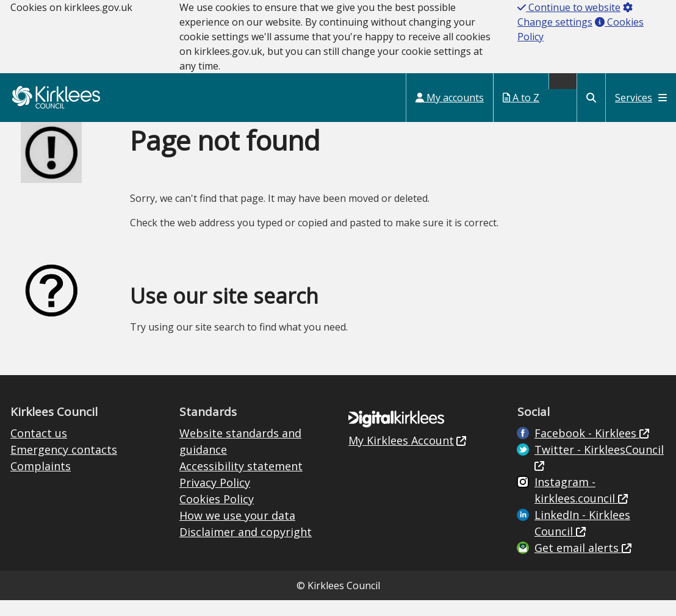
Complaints (41, 466)
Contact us (39, 433)
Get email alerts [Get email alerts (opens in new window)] (578, 548)
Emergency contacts (64, 449)
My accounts (450, 98)
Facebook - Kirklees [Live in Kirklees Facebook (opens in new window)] (587, 433)
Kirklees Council (56, 97)
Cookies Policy (217, 499)
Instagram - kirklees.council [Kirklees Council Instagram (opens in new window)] (576, 490)
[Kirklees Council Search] (591, 98)
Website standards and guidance (240, 441)
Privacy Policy (215, 482)
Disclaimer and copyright (246, 532)
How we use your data (237, 515)
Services (641, 98)
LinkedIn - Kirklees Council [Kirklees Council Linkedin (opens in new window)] (582, 523)
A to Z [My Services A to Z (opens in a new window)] (521, 98)
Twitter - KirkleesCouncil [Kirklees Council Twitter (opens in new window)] (599, 449)
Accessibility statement (241, 466)
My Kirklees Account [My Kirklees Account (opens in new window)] (401, 440)
